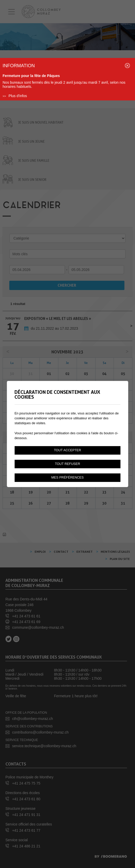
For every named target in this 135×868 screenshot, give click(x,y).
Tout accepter (67, 450)
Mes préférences (67, 478)
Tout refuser (68, 464)
